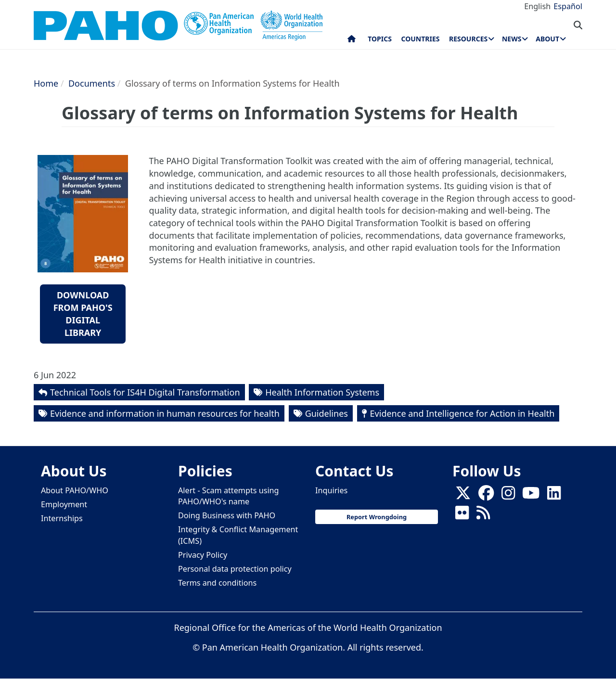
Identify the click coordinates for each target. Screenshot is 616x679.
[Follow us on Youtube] (531, 496)
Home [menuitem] (352, 41)
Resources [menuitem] (468, 39)
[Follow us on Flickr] (462, 516)
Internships (62, 518)
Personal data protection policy (235, 569)
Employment (64, 504)
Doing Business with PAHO (227, 515)
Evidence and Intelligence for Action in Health (462, 413)
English (537, 6)
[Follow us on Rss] (483, 516)
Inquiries (331, 490)
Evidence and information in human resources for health (165, 413)
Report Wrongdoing (377, 517)
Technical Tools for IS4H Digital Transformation (145, 392)
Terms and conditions (217, 583)
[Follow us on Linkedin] (554, 496)
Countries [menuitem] (420, 39)
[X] (463, 496)
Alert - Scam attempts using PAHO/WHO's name (229, 496)
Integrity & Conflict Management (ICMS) (238, 535)
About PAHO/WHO (75, 490)
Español (568, 6)
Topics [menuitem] (380, 39)
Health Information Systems (322, 392)
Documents (92, 83)
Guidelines (327, 413)
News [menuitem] (512, 39)
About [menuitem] (547, 39)
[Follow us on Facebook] (486, 496)
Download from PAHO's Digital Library (83, 314)
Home (46, 83)
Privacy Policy (203, 555)
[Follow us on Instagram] (508, 496)
